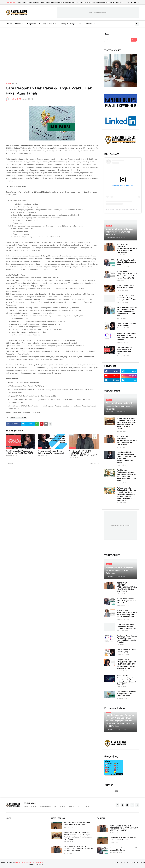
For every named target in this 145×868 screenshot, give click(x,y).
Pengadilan (31, 24)
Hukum (18, 24)
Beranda (9, 84)
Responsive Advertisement (98, 12)
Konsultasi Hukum (47, 24)
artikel (15, 84)
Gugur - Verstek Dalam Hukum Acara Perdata (125, 287)
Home (116, 862)
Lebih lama (93, 463)
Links (143, 862)
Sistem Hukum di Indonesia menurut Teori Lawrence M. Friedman (77, 824)
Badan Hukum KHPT (88, 24)
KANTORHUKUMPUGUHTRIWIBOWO (29, 862)
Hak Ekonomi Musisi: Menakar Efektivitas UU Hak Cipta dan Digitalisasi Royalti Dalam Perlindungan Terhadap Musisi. (127, 457)
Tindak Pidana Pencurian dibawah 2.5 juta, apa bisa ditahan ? (127, 262)
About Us (124, 862)
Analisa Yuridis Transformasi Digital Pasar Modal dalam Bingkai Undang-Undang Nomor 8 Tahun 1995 (127, 680)
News (10, 24)
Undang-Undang (67, 24)
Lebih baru (11, 463)
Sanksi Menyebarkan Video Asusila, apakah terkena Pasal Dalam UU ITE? (19, 452)
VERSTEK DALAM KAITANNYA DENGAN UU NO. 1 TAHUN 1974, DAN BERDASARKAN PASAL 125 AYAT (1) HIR (126, 664)
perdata (24, 418)
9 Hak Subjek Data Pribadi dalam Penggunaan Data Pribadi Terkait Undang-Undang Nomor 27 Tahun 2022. (127, 312)
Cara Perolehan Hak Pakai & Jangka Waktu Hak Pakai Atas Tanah (127, 694)
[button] (137, 24)
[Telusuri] (118, 40)
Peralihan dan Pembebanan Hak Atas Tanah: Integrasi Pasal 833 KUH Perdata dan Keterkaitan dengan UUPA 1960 (127, 475)
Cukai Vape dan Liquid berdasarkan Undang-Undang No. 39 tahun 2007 (127, 298)
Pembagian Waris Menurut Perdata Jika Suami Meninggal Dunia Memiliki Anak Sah (127, 337)
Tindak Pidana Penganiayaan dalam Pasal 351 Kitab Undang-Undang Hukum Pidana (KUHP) (127, 275)
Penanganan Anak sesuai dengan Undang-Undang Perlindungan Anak (51, 452)
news (18, 418)
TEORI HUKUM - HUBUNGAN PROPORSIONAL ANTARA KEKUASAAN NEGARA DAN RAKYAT (83, 453)
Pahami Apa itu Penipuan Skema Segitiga (126, 324)
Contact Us (135, 862)
